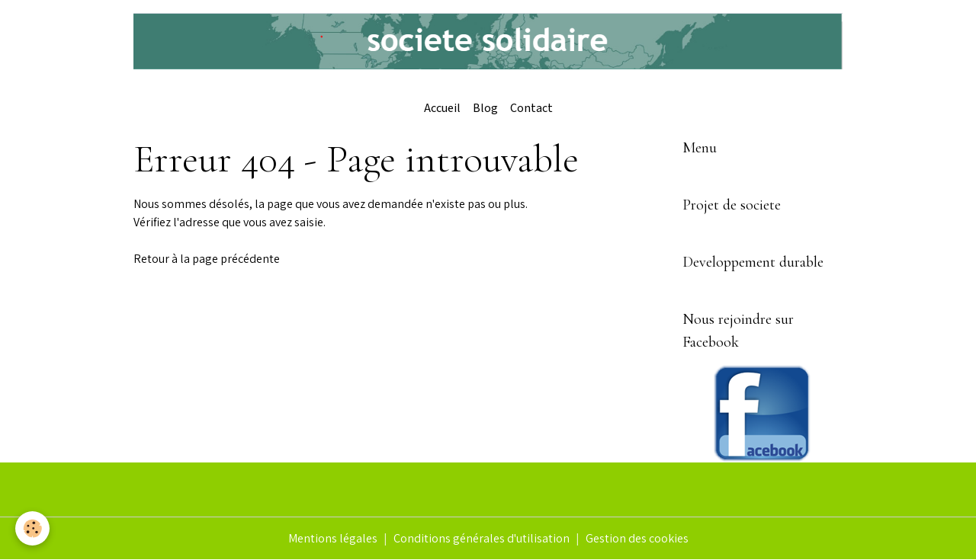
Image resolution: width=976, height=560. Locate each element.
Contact (531, 109)
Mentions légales (333, 538)
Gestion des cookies (637, 538)
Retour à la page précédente (207, 259)
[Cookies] (32, 528)
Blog (485, 109)
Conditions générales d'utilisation (482, 538)
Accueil (442, 109)
